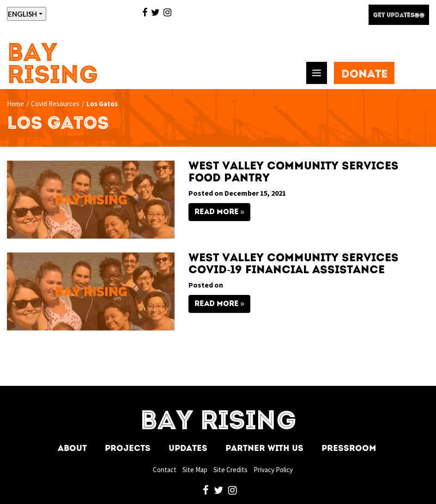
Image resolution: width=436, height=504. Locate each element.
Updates (188, 449)
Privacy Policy (273, 470)
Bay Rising (53, 65)
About (72, 449)
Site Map (195, 470)
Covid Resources (55, 104)
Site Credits (230, 470)
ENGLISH (22, 14)
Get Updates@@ (399, 15)
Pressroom (349, 449)
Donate (364, 75)
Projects (128, 449)
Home (15, 104)
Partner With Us (264, 449)
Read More (217, 212)
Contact (165, 470)
